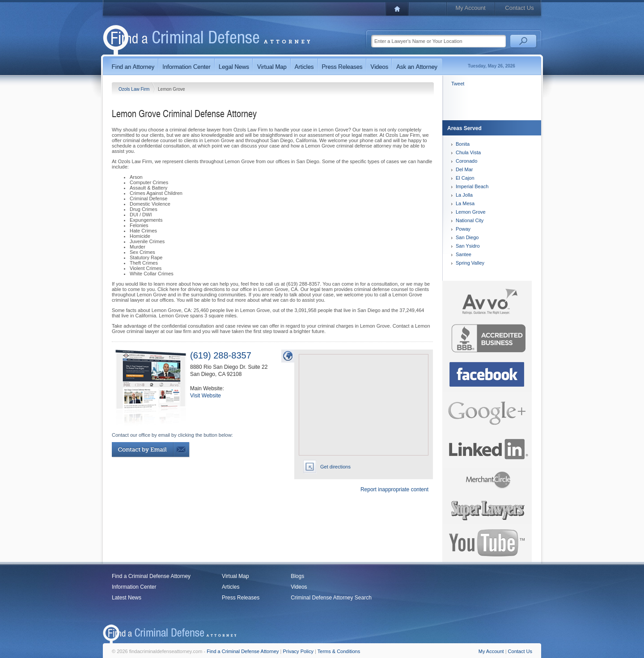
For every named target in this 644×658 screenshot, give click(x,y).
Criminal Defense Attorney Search (331, 598)
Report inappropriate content (394, 489)
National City (470, 220)
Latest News (127, 598)
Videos (299, 587)
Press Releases (241, 598)
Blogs (297, 576)
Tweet (458, 84)
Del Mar (464, 169)
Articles (231, 587)
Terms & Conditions (339, 651)
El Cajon (465, 178)
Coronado (466, 161)
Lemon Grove (471, 212)
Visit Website (205, 396)
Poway (463, 229)
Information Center (134, 587)
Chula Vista (468, 152)
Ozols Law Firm (135, 89)
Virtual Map (235, 576)
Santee (464, 254)
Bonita (463, 144)
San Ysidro (468, 246)
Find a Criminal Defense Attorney (151, 576)
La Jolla (464, 195)
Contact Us (519, 8)
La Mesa (465, 203)
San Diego (467, 237)
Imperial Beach (472, 186)
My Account (470, 8)
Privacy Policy (298, 651)
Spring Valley (470, 263)
